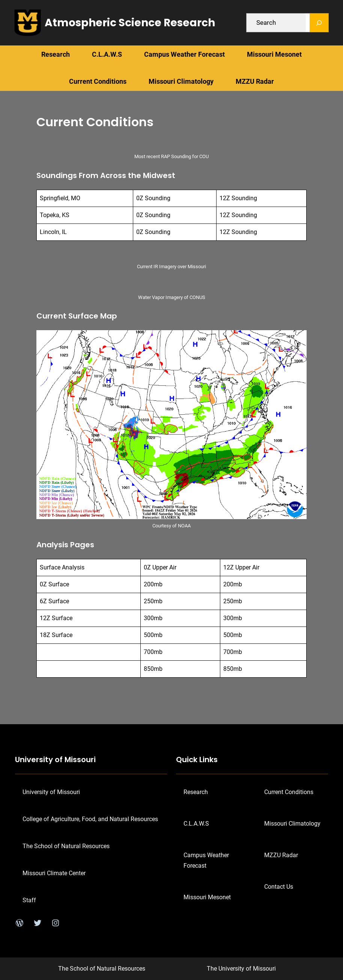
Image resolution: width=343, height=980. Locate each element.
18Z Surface (56, 635)
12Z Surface (56, 618)
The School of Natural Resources (102, 969)
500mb (153, 635)
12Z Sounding (238, 198)
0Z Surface (54, 584)
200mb (153, 584)
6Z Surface (54, 601)
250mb (153, 601)
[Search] (319, 23)
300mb (153, 618)
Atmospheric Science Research (130, 23)
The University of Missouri (241, 969)
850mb (153, 669)
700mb (153, 652)
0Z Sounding (153, 198)
